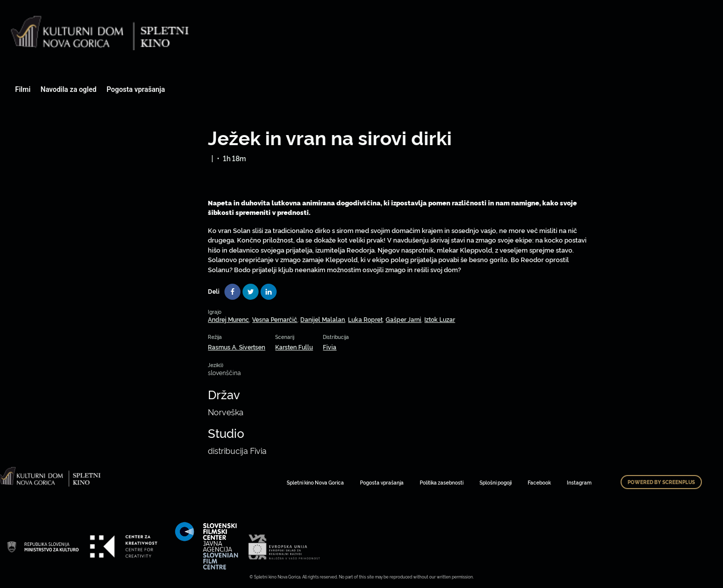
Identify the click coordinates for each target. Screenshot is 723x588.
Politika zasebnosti (442, 482)
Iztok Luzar (440, 319)
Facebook (539, 482)
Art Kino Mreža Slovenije (43, 546)
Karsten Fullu (294, 347)
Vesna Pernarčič (275, 319)
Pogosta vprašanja (136, 89)
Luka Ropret (365, 319)
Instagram (579, 482)
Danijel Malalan (323, 319)
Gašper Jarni (403, 319)
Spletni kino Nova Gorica (315, 482)
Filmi (23, 89)
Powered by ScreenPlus (661, 482)
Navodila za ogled (69, 89)
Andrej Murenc (228, 319)
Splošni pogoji (496, 482)
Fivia (330, 347)
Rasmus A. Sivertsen (236, 347)
